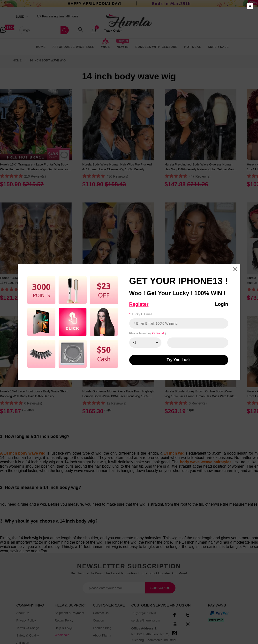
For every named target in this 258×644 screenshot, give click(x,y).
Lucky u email (141, 314)
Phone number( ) (148, 333)
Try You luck (179, 360)
